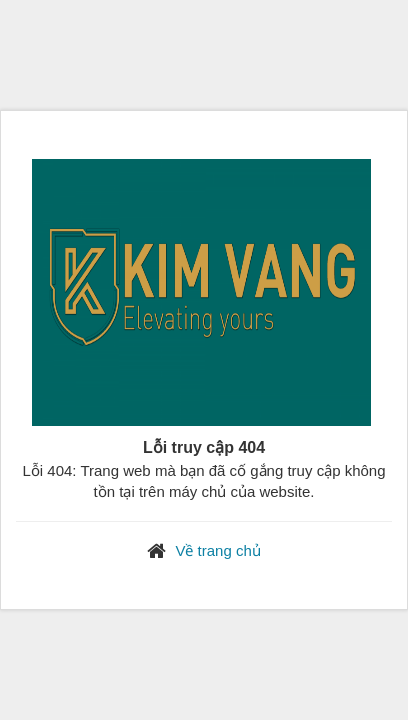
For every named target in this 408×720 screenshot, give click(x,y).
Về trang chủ (217, 550)
